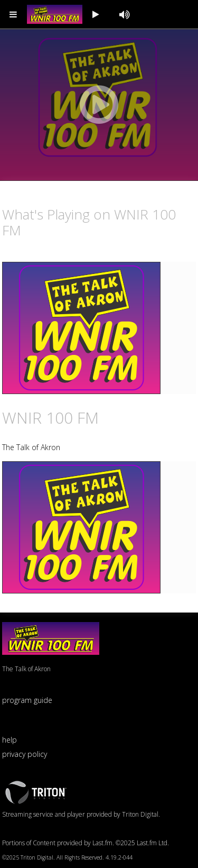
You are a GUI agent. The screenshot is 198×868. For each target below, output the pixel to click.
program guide (27, 700)
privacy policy (25, 754)
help (10, 740)
